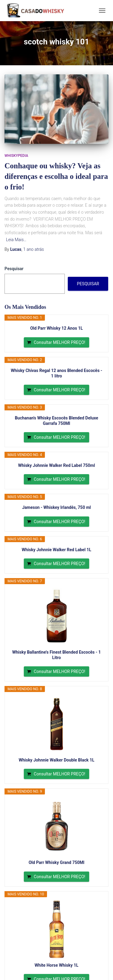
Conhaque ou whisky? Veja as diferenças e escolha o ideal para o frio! (56, 176)
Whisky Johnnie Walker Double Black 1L (56, 760)
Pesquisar (14, 269)
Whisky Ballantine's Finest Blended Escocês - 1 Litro (56, 655)
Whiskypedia (16, 156)
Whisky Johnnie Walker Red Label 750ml (56, 465)
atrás (34, 249)
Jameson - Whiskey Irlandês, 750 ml (57, 507)
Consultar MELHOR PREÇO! (60, 342)
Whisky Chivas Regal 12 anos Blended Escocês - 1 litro (57, 373)
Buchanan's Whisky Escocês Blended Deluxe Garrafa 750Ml (56, 421)
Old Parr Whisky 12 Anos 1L (56, 328)
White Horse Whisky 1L (56, 965)
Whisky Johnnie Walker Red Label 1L (56, 550)
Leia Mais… (16, 240)
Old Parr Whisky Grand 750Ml (56, 862)
